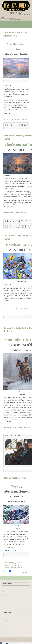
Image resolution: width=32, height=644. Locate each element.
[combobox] (8, 17)
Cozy (14, 486)
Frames (4, 617)
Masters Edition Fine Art (22, 639)
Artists (3, 592)
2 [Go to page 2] (12, 571)
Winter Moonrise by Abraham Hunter (14, 562)
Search (3, 635)
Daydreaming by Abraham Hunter (13, 567)
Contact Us (5, 631)
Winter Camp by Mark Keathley (13, 564)
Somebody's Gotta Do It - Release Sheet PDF (17, 428)
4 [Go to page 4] (17, 571)
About (3, 588)
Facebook (4, 620)
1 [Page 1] (10, 571)
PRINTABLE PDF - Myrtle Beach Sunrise (15, 119)
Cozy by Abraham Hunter (15, 478)
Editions (4, 595)
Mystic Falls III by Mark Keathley (13, 566)
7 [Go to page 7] (24, 571)
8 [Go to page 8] (27, 571)
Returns (4, 606)
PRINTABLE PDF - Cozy (10, 550)
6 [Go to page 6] (22, 571)
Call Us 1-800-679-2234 (25, 15)
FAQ (3, 603)
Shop (3, 599)
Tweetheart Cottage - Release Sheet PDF (16, 309)
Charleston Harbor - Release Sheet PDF (15, 212)
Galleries (4, 624)
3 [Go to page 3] (15, 571)
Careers (4, 628)
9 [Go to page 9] (29, 571)
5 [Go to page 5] (19, 571)
